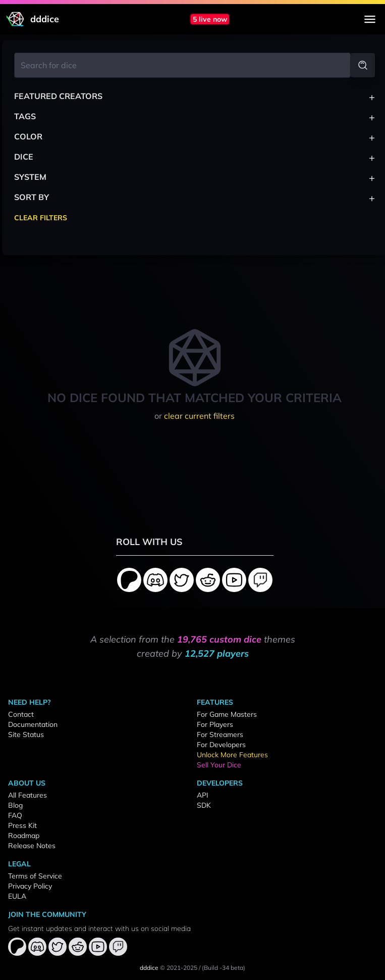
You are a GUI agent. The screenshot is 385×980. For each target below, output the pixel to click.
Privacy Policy (30, 886)
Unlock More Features (232, 755)
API (203, 795)
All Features (27, 795)
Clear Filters (41, 218)
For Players (215, 724)
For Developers (221, 745)
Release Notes (32, 846)
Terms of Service (35, 876)
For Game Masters (227, 714)
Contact (21, 714)
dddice (149, 968)
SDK (204, 805)
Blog (15, 805)
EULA (17, 896)
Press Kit (22, 825)
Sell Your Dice (219, 765)
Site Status (26, 734)
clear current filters (199, 416)
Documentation (33, 724)
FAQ (15, 815)
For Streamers (220, 734)
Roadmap (24, 836)
